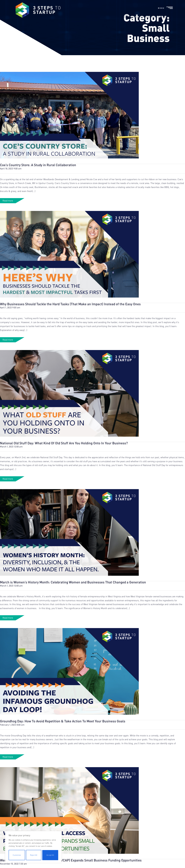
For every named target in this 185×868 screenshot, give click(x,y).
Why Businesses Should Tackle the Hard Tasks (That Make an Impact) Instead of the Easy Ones (70, 326)
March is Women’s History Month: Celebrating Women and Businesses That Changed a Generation (73, 604)
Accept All (50, 855)
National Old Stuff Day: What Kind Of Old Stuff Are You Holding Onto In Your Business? (64, 465)
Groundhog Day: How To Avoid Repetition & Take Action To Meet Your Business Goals (63, 743)
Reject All (34, 855)
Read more (8, 222)
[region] (33, 847)
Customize (17, 855)
